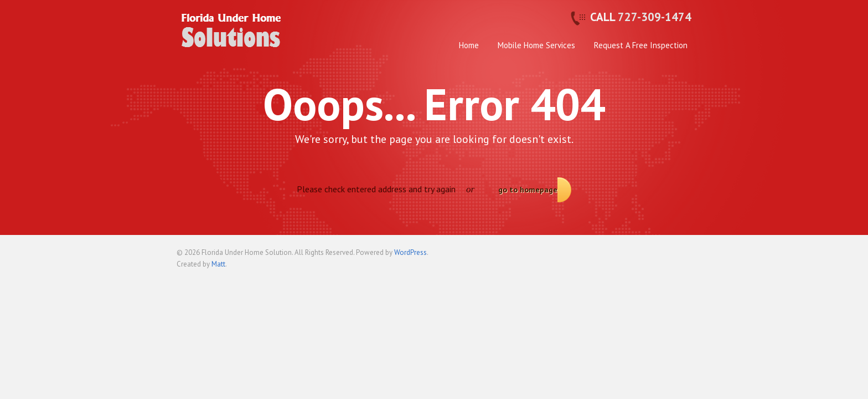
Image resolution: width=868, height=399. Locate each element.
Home (469, 45)
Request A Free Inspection (641, 45)
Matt (218, 264)
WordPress (410, 252)
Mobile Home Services (536, 45)
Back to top (683, 257)
